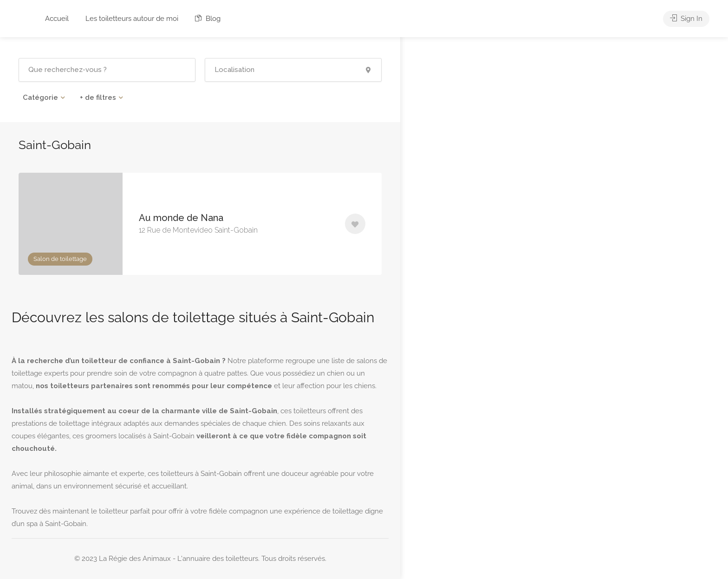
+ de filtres (98, 98)
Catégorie (40, 98)
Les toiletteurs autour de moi (132, 19)
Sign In (686, 19)
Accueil (57, 19)
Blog (208, 19)
